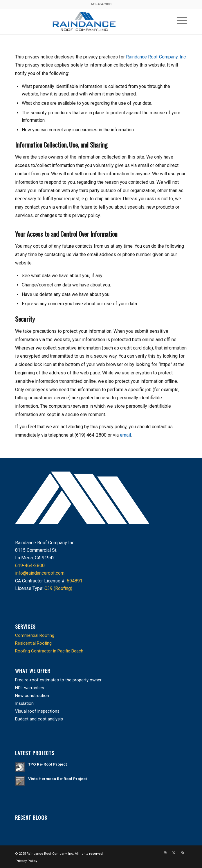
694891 (75, 581)
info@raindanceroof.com (40, 573)
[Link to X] (174, 853)
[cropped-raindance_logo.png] (84, 21)
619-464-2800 (101, 4)
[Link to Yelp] (183, 853)
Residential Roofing (33, 643)
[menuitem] (179, 20)
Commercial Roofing (35, 635)
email (125, 435)
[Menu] (179, 20)
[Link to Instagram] (165, 853)
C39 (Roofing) (58, 588)
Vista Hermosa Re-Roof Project (57, 779)
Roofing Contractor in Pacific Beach (49, 651)
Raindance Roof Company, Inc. (156, 57)
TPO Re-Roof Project (47, 764)
